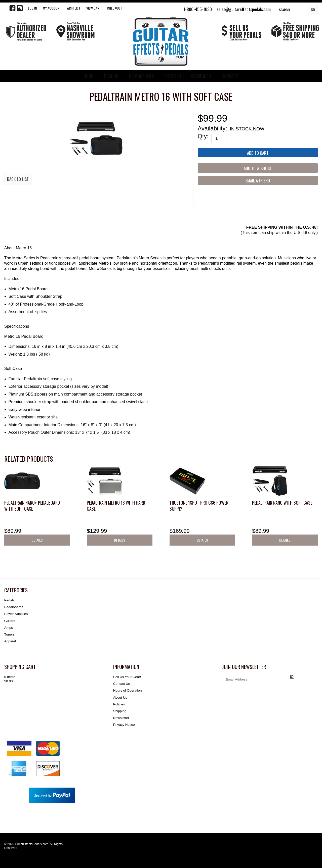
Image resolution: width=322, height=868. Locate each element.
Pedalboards (14, 607)
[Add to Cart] (258, 153)
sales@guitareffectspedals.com (244, 9)
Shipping (120, 711)
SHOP (89, 76)
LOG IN (32, 8)
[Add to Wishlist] (258, 168)
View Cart (94, 8)
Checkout (114, 8)
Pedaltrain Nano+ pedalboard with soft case (32, 505)
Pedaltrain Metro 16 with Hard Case (116, 505)
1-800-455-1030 (198, 9)
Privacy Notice (124, 725)
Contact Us (122, 684)
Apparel (10, 641)
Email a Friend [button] (258, 181)
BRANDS (111, 76)
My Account (52, 8)
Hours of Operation (128, 690)
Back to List (18, 179)
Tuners (9, 634)
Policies (119, 704)
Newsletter (121, 718)
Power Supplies (16, 614)
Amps (9, 628)
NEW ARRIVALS (142, 76)
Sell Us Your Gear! (127, 677)
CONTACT (230, 76)
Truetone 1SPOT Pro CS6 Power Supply (199, 505)
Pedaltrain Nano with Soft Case (282, 503)
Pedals (9, 600)
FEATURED (172, 76)
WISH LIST (73, 8)
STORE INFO (201, 76)
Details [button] (37, 540)
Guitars (10, 621)
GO (292, 677)
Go (313, 9)
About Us (120, 697)
